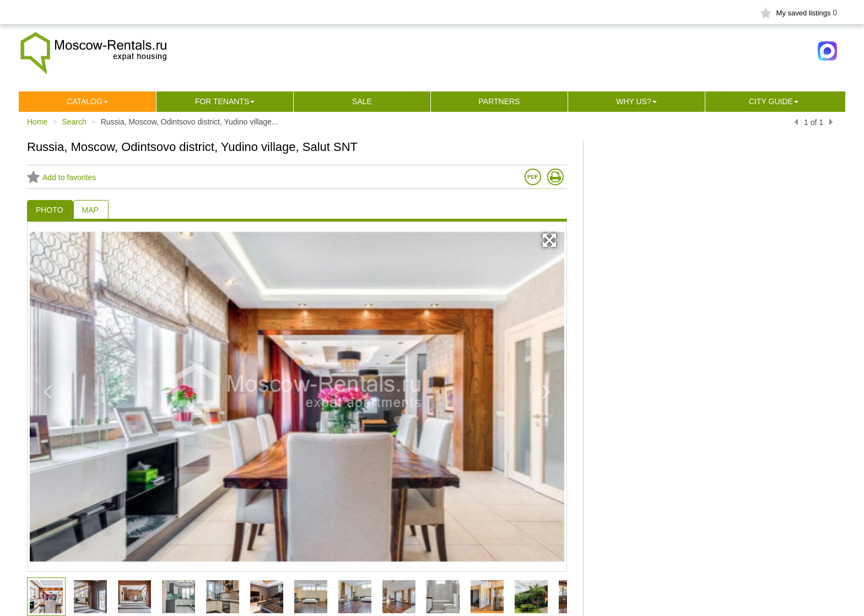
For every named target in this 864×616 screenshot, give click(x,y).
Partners (499, 101)
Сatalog (85, 101)
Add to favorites (61, 177)
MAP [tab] (90, 210)
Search (74, 122)
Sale (362, 101)
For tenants (222, 101)
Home (37, 122)
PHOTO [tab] (50, 210)
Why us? (634, 101)
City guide (771, 101)
